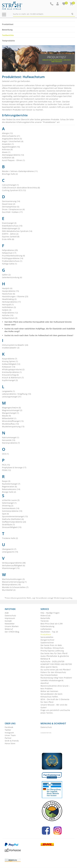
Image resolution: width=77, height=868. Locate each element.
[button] (58, 4)
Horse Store (10, 743)
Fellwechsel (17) (9, 253)
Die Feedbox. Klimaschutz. (52, 648)
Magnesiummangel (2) (12, 410)
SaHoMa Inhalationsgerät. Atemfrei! (52, 682)
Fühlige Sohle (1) (9, 264)
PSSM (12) (6, 470)
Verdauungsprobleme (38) (14, 563)
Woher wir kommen (49, 691)
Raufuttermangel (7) (11, 484)
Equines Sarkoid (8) (11, 237)
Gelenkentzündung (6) (12, 277)
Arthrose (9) (7, 149)
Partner (8, 738)
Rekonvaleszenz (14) (11, 489)
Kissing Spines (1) (10, 361)
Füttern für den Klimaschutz (53, 672)
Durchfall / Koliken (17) (12, 212)
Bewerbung (7, 30)
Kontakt (8, 621)
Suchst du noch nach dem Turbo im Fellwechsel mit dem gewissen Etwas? (39, 335)
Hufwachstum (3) (10, 318)
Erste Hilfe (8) (8, 239)
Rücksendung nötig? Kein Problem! (56, 678)
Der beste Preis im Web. (51, 645)
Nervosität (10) (9, 440)
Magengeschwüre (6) (11, 408)
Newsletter (10, 624)
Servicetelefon (47, 637)
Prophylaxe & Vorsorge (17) (14, 467)
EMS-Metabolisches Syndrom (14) (17, 231)
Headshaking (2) (9, 299)
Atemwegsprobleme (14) (13, 155)
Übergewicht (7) (9, 549)
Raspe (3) (6, 481)
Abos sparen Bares (49, 667)
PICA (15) (6, 465)
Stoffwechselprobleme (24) (14, 522)
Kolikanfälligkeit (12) (11, 364)
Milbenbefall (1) (9, 418)
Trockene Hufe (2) (10, 538)
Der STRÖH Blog (12, 632)
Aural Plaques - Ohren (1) (13, 160)
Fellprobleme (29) (10, 250)
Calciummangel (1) (10, 185)
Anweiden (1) (8, 144)
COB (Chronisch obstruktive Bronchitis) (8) (21, 188)
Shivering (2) (8, 506)
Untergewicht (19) (10, 552)
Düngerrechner (47, 640)
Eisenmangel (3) (9, 223)
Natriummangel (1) (11, 437)
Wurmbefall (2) (9, 590)
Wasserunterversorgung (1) (14, 582)
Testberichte (8, 35)
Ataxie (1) (6, 152)
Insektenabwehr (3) (11, 348)
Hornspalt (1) (8, 305)
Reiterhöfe (45, 618)
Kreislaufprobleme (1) (12, 372)
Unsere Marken (12, 626)
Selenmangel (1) (9, 503)
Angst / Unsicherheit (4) (13, 141)
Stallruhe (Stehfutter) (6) (13, 519)
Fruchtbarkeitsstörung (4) (13, 256)
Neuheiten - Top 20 (49, 632)
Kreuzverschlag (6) (10, 375)
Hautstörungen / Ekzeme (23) (15, 296)
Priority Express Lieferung (52, 651)
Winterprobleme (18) (11, 585)
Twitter (8, 730)
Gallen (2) (6, 275)
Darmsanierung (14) (11, 201)
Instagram (9, 733)
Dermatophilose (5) (11, 207)
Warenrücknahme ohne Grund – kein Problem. (55, 687)
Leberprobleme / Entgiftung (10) (16, 394)
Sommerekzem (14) (11, 508)
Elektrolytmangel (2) (11, 228)
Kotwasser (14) (9, 367)
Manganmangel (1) (10, 413)
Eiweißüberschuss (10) (12, 226)
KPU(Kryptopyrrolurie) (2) (13, 369)
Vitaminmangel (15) (11, 568)
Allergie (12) (7, 133)
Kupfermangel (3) (10, 380)
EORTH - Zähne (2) (10, 234)
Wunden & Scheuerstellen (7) (15, 587)
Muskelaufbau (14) (10, 424)
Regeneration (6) (9, 487)
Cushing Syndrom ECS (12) (14, 190)
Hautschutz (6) (9, 294)
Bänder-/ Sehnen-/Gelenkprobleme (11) (20, 171)
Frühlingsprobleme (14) (13, 258)
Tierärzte (45, 621)
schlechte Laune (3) (11, 500)
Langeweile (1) (8, 391)
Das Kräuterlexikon (49, 675)
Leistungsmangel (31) (12, 397)
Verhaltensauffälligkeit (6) (14, 565)
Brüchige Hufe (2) (10, 174)
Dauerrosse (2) (9, 204)
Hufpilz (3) (7, 310)
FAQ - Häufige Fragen (50, 613)
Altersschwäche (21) (11, 136)
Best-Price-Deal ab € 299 (52, 624)
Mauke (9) (6, 416)
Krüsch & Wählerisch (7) (13, 378)
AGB (7, 613)
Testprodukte (8, 41)
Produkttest (8, 24)
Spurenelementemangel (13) (15, 516)
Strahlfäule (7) (8, 525)
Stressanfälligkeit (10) (12, 527)
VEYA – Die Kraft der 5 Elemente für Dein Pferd (55, 701)
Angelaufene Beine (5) (12, 139)
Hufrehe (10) (8, 315)
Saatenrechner (47, 643)
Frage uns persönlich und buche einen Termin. (55, 712)
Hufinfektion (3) (9, 307)
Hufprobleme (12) (10, 313)
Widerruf (9, 629)
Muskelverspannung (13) (13, 426)
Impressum (10, 618)
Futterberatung (47, 626)
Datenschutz (10, 616)
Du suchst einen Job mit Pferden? (56, 670)
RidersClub (46, 616)
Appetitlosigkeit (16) (11, 147)
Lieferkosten (46, 629)
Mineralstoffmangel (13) (13, 421)
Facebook (9, 727)
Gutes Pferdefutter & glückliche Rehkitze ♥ (55, 657)
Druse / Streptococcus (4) (13, 209)
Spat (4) (5, 514)
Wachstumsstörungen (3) (13, 579)
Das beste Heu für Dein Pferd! (54, 653)
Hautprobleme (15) (10, 291)
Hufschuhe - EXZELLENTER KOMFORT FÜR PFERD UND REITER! (56, 663)
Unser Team (10, 735)
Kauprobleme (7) (10, 359)
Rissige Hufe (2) (9, 492)
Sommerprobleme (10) (12, 511)
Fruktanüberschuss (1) (12, 261)
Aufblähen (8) (8, 158)
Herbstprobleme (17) (11, 302)
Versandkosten (42, 598)
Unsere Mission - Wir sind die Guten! (54, 706)
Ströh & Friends (12, 741)
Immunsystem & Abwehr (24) (15, 345)
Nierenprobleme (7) (11, 443)
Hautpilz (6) (7, 288)
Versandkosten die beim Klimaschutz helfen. (51, 695)
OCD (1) (5, 454)
